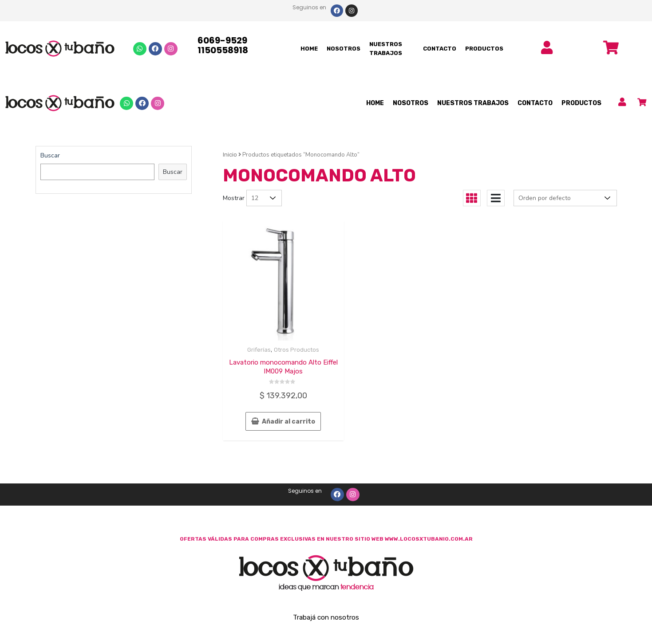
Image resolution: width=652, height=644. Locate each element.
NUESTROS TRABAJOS (386, 49)
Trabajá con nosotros (326, 617)
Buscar (50, 155)
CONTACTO (440, 49)
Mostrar (234, 198)
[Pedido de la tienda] (565, 198)
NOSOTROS (344, 49)
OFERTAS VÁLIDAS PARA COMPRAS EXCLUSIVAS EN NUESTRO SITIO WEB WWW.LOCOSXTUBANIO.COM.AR (326, 539)
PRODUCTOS (484, 49)
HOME (309, 49)
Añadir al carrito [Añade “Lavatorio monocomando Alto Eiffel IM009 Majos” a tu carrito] (288, 422)
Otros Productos (296, 350)
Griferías (259, 350)
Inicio (230, 155)
